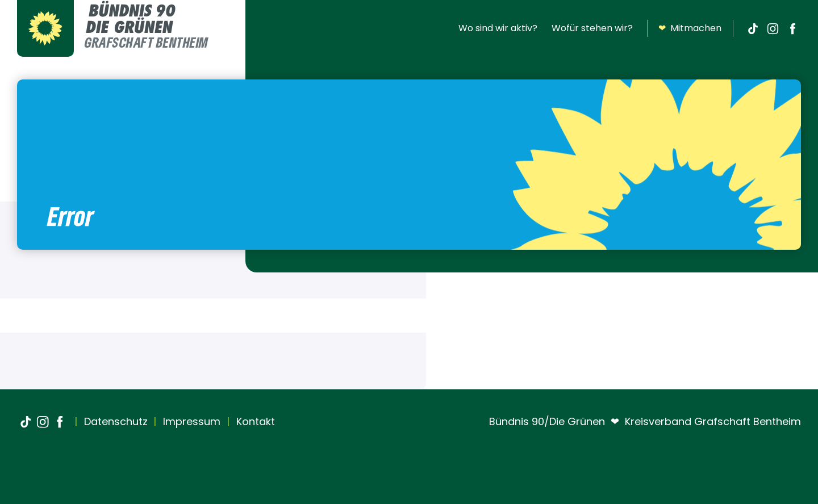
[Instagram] (773, 28)
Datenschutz (114, 421)
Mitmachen (690, 28)
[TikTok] (753, 28)
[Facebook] (792, 28)
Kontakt (254, 421)
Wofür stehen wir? (592, 28)
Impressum (190, 421)
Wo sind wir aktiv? (498, 28)
